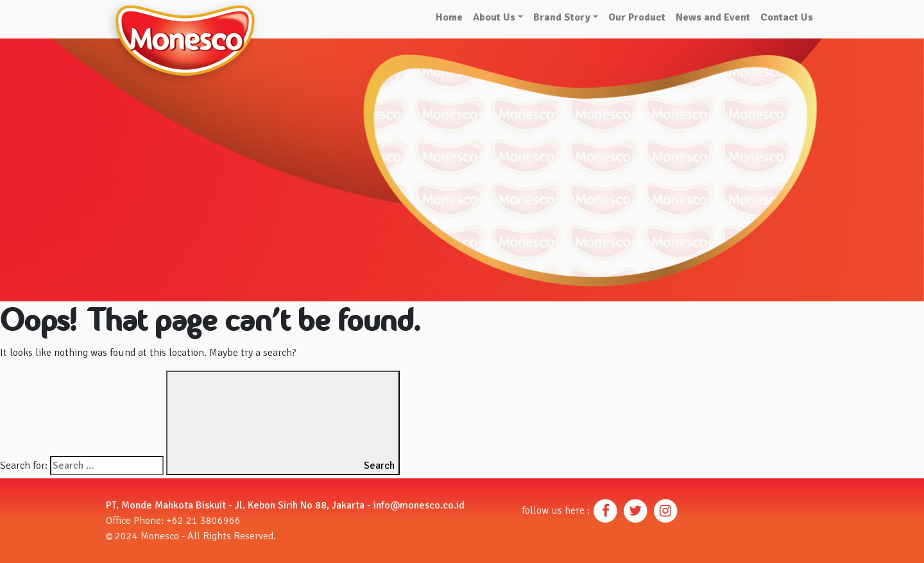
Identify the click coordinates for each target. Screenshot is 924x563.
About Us (494, 17)
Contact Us (787, 17)
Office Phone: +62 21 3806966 (173, 521)
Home (449, 17)
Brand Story (562, 17)
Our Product (637, 17)
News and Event (713, 17)
